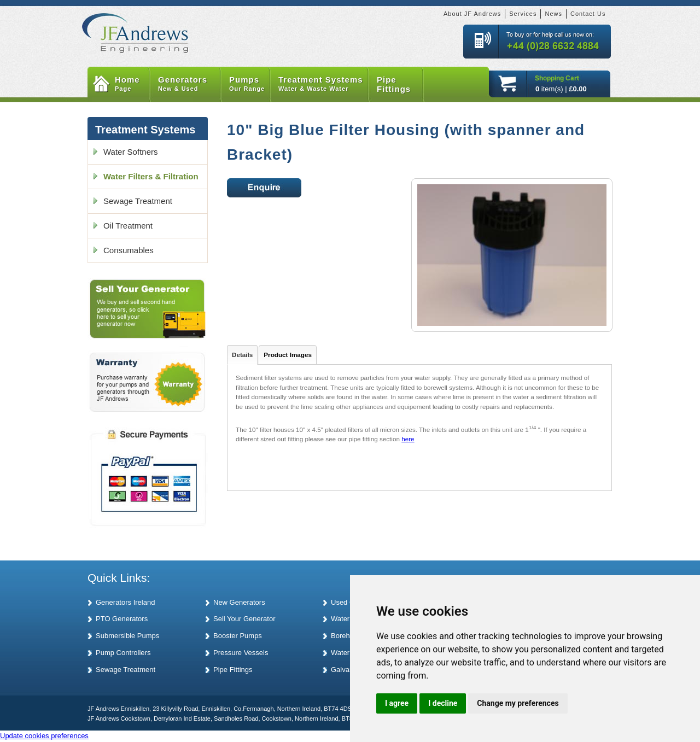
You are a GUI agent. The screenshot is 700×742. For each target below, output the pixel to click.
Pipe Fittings (394, 84)
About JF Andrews (472, 14)
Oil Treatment (128, 226)
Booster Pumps (238, 636)
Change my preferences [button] (518, 703)
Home (132, 84)
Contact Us (588, 14)
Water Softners (130, 152)
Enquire (264, 188)
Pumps (250, 84)
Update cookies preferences (44, 736)
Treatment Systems (323, 84)
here (408, 439)
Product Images (288, 355)
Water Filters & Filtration (151, 176)
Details (242, 355)
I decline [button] (443, 703)
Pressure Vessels (241, 653)
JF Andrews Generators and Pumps (135, 27)
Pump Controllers (123, 653)
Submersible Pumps (127, 636)
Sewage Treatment (138, 201)
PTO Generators (122, 619)
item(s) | (561, 89)
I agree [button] (397, 703)
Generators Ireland (125, 602)
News (553, 14)
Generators (189, 84)
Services (523, 14)
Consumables (129, 250)
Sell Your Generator (244, 619)
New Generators (239, 602)
